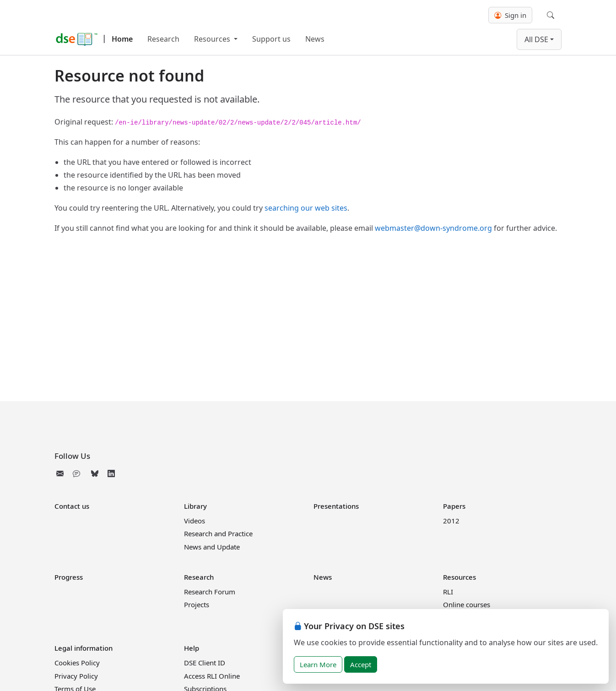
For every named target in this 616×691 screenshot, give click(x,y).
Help (192, 648)
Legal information (84, 648)
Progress (69, 577)
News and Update (212, 547)
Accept (361, 664)
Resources (213, 39)
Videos (195, 521)
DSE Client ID (205, 663)
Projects (197, 604)
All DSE (536, 39)
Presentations (336, 506)
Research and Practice (218, 533)
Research (163, 39)
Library (195, 506)
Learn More (318, 664)
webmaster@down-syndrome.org (433, 228)
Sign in (510, 15)
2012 (451, 521)
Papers (454, 506)
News (315, 39)
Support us (271, 39)
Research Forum (210, 592)
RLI (448, 592)
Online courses (467, 604)
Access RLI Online (212, 676)
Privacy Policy (76, 676)
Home (122, 39)
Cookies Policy (77, 663)
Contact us (72, 506)
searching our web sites (306, 208)
